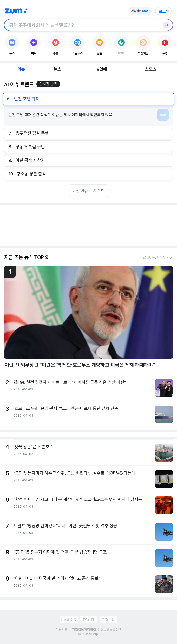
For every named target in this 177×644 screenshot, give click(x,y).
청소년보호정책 (111, 629)
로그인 (164, 11)
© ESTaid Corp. (89, 634)
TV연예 (100, 69)
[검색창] (82, 25)
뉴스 (57, 69)
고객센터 (108, 620)
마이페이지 (69, 620)
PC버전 (88, 620)
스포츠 (150, 69)
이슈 (21, 69)
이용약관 (61, 629)
